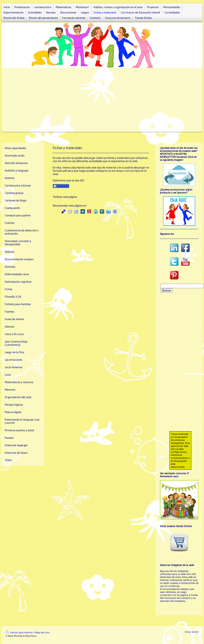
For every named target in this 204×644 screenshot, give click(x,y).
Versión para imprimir (19, 632)
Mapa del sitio (42, 632)
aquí (176, 476)
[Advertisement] (102, 100)
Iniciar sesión (192, 632)
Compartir (61, 186)
